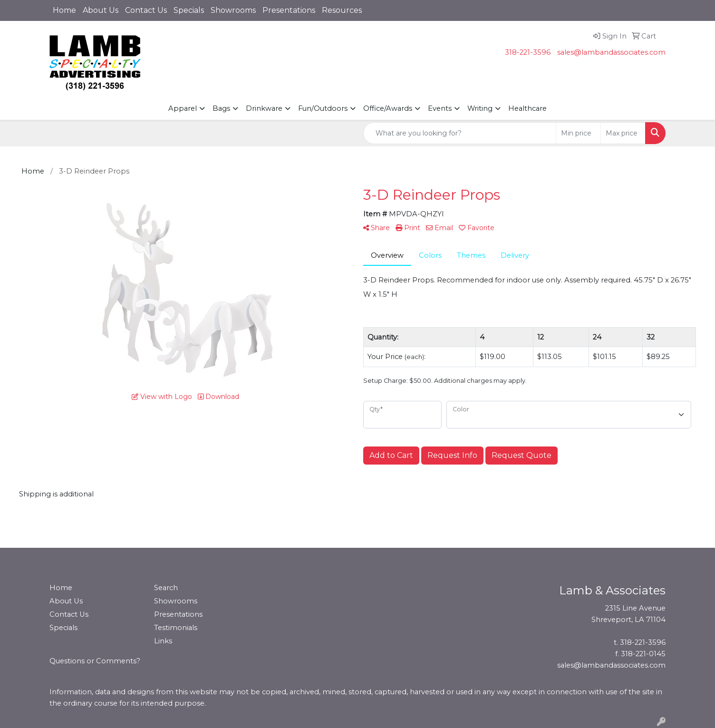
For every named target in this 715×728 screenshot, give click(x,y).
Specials (189, 10)
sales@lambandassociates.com (611, 52)
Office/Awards (388, 108)
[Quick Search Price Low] (578, 133)
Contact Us (146, 10)
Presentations (289, 10)
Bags (221, 108)
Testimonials (176, 628)
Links (163, 641)
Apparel (183, 108)
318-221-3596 (528, 52)
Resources (342, 10)
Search (166, 588)
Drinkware (264, 108)
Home (64, 10)
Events (440, 108)
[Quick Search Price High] (623, 133)
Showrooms (233, 10)
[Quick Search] (460, 133)
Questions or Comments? (95, 661)
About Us (101, 10)
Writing (480, 108)
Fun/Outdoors (323, 108)
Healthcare (527, 108)
